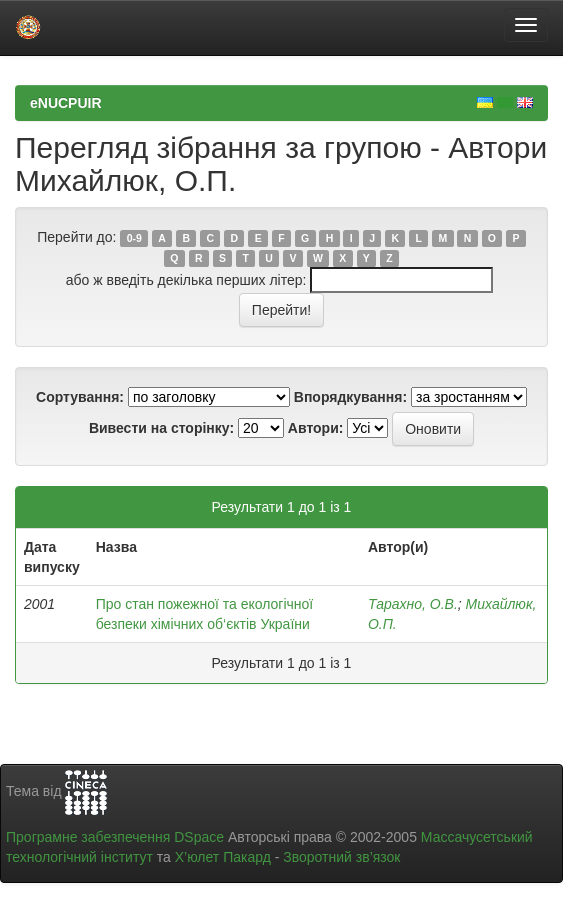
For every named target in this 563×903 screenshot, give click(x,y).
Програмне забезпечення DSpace (115, 837)
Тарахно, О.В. (413, 604)
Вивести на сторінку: (161, 428)
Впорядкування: (350, 397)
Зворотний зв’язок (341, 857)
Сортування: (80, 397)
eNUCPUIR (66, 103)
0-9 (134, 238)
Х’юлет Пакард (223, 857)
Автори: (316, 428)
